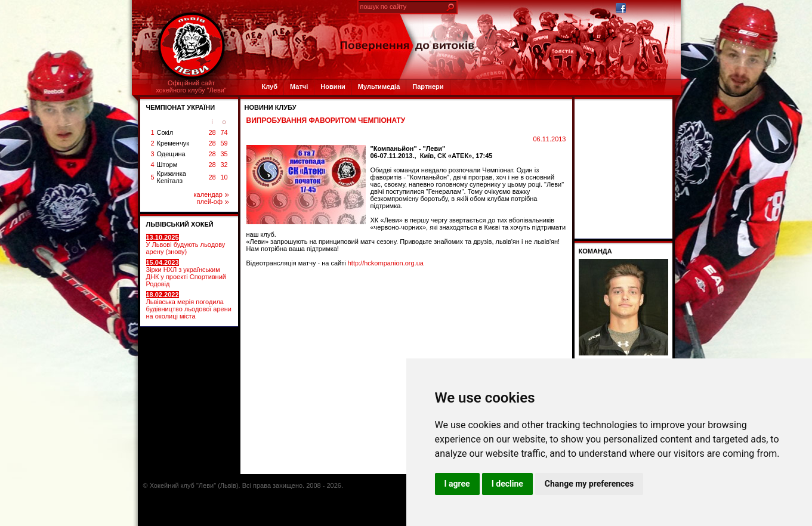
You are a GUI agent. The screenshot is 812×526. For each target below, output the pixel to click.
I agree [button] (457, 484)
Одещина (171, 154)
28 (212, 132)
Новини (333, 86)
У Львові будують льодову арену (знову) (186, 245)
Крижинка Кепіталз (172, 177)
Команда (595, 251)
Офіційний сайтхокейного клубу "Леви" (191, 86)
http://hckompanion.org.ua (386, 263)
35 (224, 154)
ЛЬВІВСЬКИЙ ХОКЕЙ (180, 224)
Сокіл (165, 132)
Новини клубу (271, 107)
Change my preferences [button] (589, 484)
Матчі (299, 86)
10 (224, 177)
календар (211, 194)
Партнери (428, 86)
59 (224, 143)
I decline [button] (507, 484)
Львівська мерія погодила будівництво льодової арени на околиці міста (189, 305)
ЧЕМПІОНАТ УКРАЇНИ (181, 107)
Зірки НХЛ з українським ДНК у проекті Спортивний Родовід (186, 273)
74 (224, 132)
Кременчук (173, 143)
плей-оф (212, 202)
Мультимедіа (379, 86)
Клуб (270, 86)
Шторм (167, 165)
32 (224, 165)
